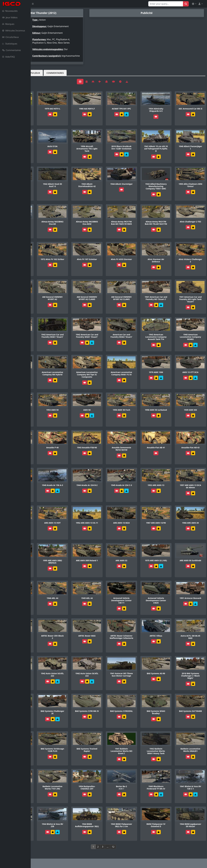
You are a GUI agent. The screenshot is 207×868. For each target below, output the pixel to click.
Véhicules (42, 75)
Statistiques (10, 44)
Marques (8, 24)
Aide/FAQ (8, 57)
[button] (194, 4)
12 (128, 848)
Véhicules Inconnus (14, 31)
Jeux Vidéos (10, 17)
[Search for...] (166, 4)
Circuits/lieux (10, 37)
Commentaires (11, 50)
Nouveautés (10, 11)
